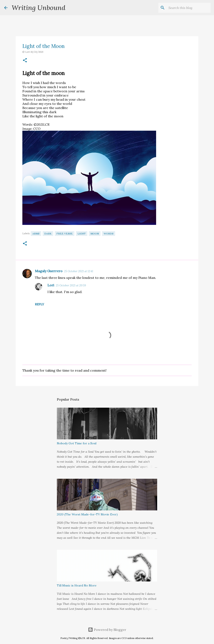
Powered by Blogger (107, 630)
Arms (36, 234)
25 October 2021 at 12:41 (79, 271)
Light (82, 234)
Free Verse (65, 234)
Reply (39, 304)
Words (109, 234)
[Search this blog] (189, 8)
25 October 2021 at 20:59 (71, 285)
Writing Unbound (39, 8)
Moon (95, 234)
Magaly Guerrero (49, 271)
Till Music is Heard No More (77, 585)
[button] (25, 61)
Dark (48, 234)
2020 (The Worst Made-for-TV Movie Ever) (87, 514)
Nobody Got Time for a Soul (77, 443)
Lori (51, 285)
